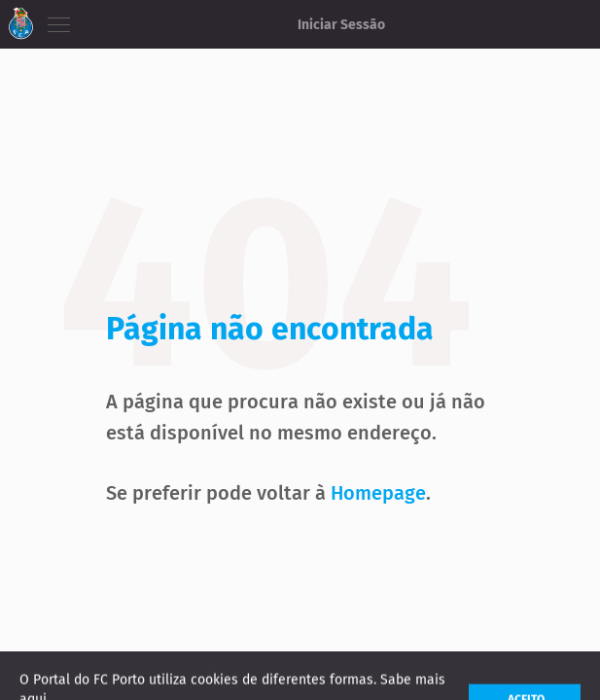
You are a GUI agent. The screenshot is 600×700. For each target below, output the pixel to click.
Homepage (378, 493)
